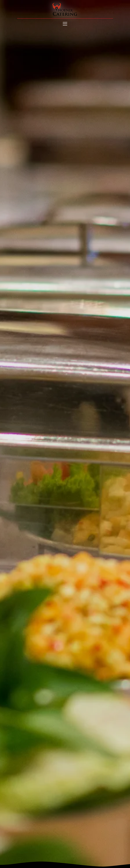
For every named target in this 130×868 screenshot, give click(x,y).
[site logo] (65, 10)
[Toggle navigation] (65, 24)
